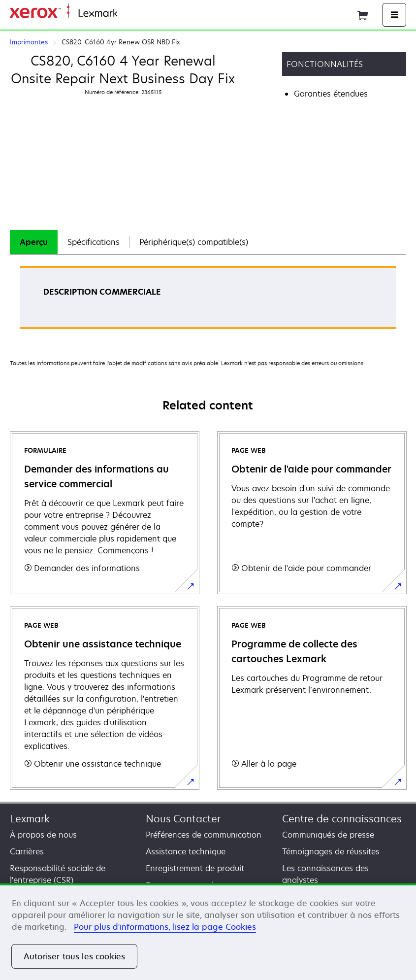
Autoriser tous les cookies (74, 956)
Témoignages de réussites (331, 851)
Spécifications (94, 242)
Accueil (129, 14)
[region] (208, 932)
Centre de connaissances (342, 819)
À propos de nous (43, 835)
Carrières (27, 851)
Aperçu (34, 242)
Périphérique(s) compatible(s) (194, 242)
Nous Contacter (183, 819)
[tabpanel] (208, 301)
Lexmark (30, 819)
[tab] (34, 242)
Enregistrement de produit (195, 868)
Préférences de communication (204, 835)
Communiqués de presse (328, 835)
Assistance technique (186, 851)
